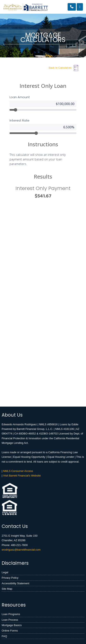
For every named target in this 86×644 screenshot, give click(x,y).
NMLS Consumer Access (18, 471)
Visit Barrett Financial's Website (22, 476)
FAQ (4, 636)
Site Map (7, 589)
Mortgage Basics (12, 625)
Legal (5, 572)
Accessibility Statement (16, 583)
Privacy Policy (10, 578)
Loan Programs (11, 614)
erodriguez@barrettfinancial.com (21, 550)
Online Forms (10, 631)
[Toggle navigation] (80, 7)
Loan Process (10, 620)
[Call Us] (72, 7)
